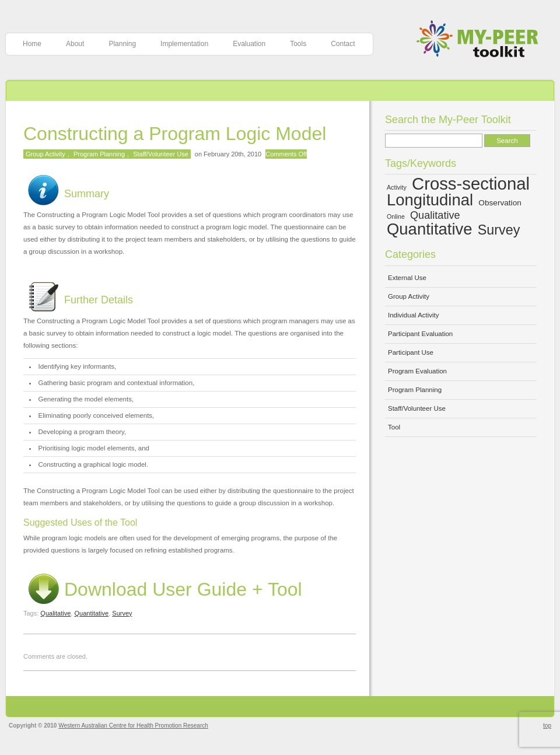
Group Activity (45, 154)
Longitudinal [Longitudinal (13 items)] (430, 200)
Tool (394, 427)
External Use (407, 278)
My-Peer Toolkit (482, 40)
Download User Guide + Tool (163, 589)
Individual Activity (414, 315)
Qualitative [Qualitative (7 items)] (435, 215)
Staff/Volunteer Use (161, 154)
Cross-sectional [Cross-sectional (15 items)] (471, 183)
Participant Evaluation (420, 334)
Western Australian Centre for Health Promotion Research (133, 726)
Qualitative (55, 613)
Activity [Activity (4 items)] (397, 187)
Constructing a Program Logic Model (175, 134)
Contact (343, 44)
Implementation (184, 44)
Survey (122, 613)
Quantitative (91, 613)
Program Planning (99, 154)
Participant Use (411, 352)
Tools (298, 44)
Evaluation (249, 44)
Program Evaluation (417, 371)
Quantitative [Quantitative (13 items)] (430, 229)
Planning (122, 44)
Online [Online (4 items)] (396, 216)
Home (32, 44)
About (75, 44)
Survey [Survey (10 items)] (499, 230)
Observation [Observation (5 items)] (500, 203)
